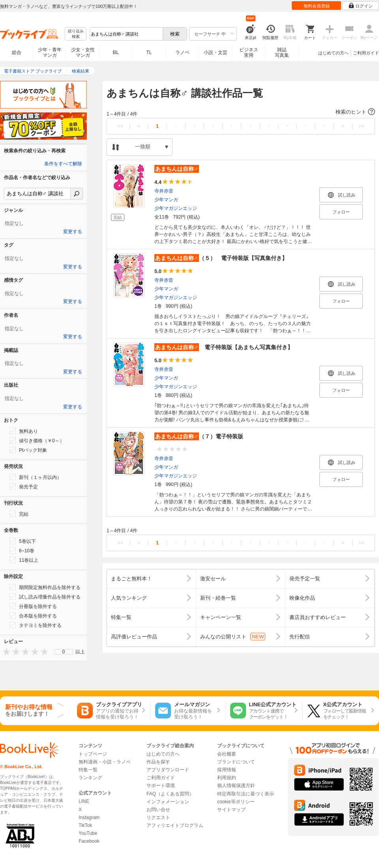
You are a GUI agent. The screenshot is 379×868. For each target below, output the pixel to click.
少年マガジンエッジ (176, 208)
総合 (17, 52)
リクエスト (158, 817)
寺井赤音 (164, 191)
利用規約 (227, 778)
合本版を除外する (33, 615)
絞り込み (76, 34)
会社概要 (227, 754)
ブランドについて (236, 762)
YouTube (88, 833)
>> (361, 126)
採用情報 (227, 770)
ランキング (90, 778)
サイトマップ (231, 810)
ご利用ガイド (366, 53)
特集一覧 (88, 770)
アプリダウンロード (168, 770)
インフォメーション (168, 802)
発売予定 (24, 486)
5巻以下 (23, 541)
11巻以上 (24, 560)
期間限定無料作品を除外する (45, 587)
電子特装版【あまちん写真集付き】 (224, 347)
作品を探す (158, 762)
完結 (19, 514)
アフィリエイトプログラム (175, 825)
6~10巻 (22, 550)
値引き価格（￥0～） (37, 440)
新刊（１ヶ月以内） (36, 477)
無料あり (24, 431)
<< (120, 126)
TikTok (85, 825)
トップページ (93, 754)
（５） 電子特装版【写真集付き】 (221, 258)
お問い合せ (158, 810)
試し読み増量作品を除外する (45, 597)
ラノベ (182, 52)
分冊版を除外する (33, 606)
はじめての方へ (333, 53)
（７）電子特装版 (199, 436)
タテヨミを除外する (36, 625)
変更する (73, 232)
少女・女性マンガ (83, 52)
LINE (84, 801)
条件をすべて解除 (63, 164)
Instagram (89, 817)
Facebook (89, 841)
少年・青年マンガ (50, 52)
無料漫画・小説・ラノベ (105, 762)
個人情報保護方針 (236, 786)
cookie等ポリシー (236, 802)
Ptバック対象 (28, 450)
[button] (241, 112)
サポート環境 (161, 786)
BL (116, 52)
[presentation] (5, 652)
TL (149, 52)
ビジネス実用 (249, 52)
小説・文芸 (216, 52)
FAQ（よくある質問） (170, 794)
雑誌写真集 (282, 52)
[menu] (64, 652)
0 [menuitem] (64, 652)
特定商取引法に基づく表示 (246, 794)
